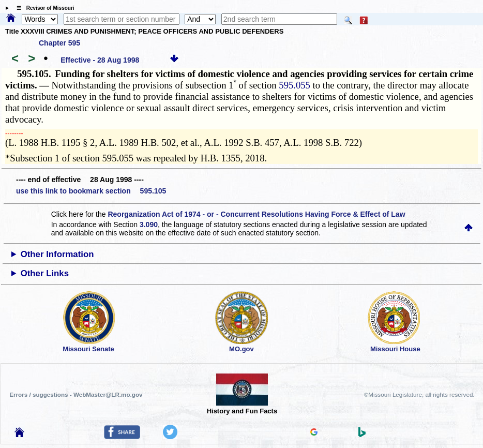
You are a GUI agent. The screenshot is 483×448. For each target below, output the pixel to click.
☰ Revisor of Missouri (43, 8)
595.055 (295, 85)
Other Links (45, 273)
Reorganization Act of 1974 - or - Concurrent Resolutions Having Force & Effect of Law (256, 214)
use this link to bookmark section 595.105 (91, 191)
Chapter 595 (59, 43)
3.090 (149, 225)
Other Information (57, 254)
